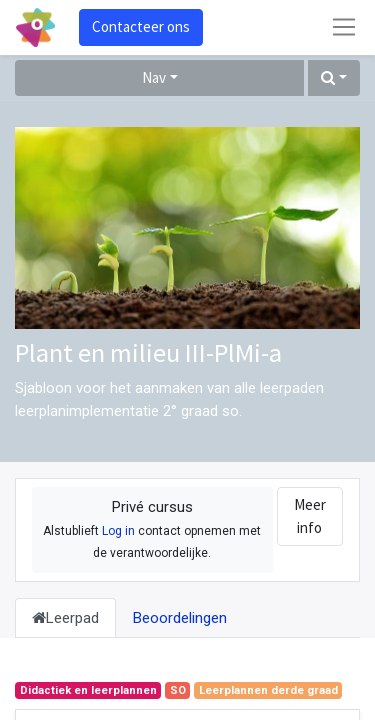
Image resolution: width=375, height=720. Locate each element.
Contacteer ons (141, 26)
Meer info (310, 516)
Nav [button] (154, 77)
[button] (334, 78)
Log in (118, 531)
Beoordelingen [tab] (180, 618)
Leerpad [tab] (65, 618)
